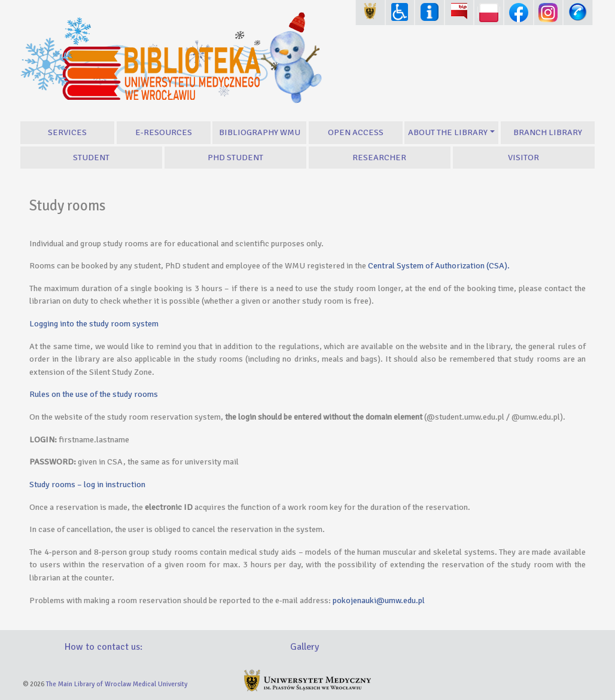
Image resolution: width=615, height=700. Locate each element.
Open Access (356, 132)
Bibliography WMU (260, 132)
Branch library (548, 132)
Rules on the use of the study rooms (94, 394)
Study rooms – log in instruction (87, 484)
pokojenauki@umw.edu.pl (379, 600)
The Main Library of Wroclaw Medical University (117, 684)
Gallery (305, 647)
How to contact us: (103, 647)
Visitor (523, 157)
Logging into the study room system (94, 323)
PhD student (235, 157)
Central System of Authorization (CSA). (439, 265)
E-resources (164, 132)
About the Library (448, 132)
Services (67, 132)
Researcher (379, 157)
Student (91, 157)
